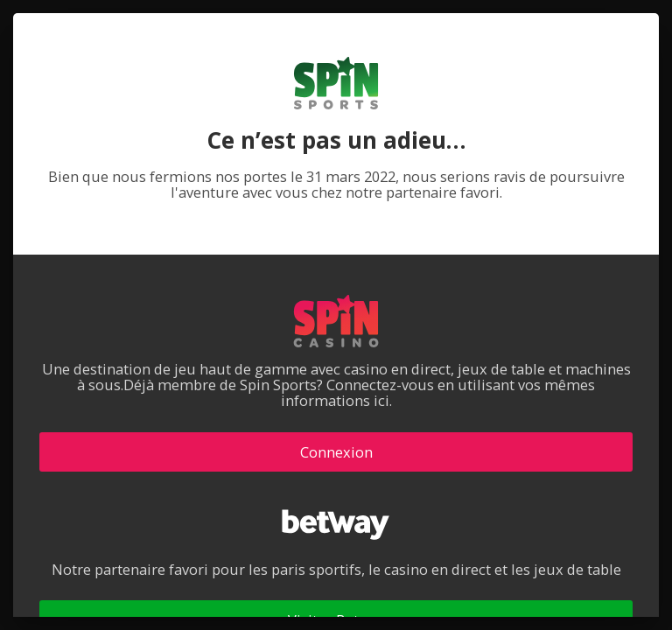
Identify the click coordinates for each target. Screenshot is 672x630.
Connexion (336, 452)
